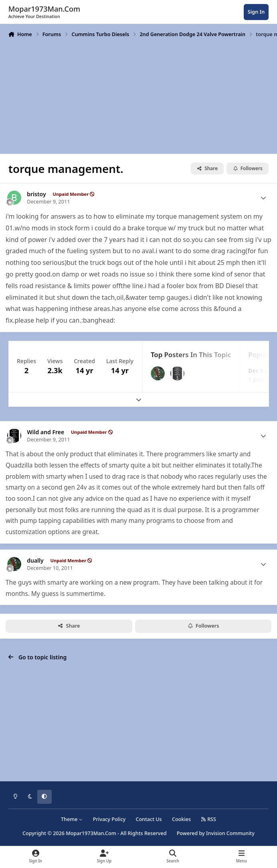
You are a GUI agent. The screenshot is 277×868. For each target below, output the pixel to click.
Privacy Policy (109, 819)
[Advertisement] (139, 95)
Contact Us (149, 819)
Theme (72, 819)
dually (35, 561)
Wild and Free (45, 432)
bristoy (36, 194)
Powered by (216, 833)
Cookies (181, 819)
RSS (208, 819)
